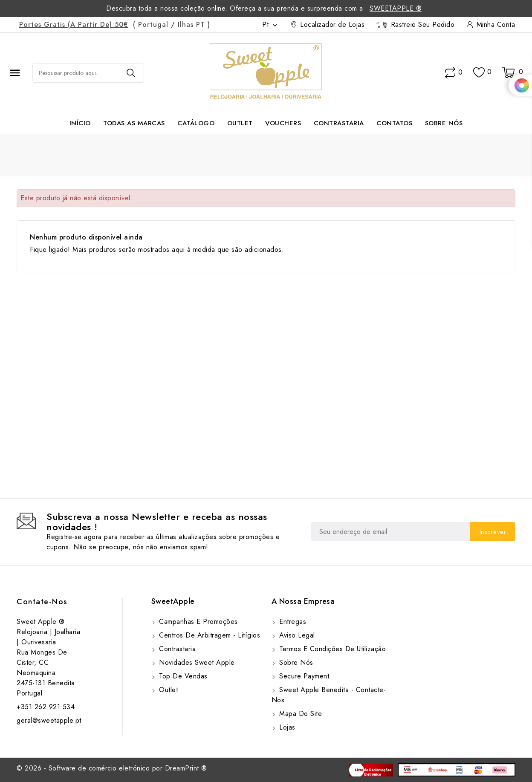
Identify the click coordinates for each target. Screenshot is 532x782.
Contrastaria (339, 123)
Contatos (394, 123)
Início (80, 123)
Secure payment (303, 676)
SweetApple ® (396, 8)
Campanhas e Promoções (197, 622)
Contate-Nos (42, 602)
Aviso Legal (296, 635)
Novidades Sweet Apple (196, 662)
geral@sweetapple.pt (49, 720)
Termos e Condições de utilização (332, 649)
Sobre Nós (444, 123)
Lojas (286, 727)
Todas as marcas (134, 123)
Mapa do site (300, 714)
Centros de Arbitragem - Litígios (209, 635)
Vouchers (283, 123)
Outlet (240, 123)
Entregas (292, 622)
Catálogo (196, 123)
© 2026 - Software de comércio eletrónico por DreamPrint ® (112, 768)
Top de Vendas (182, 676)
